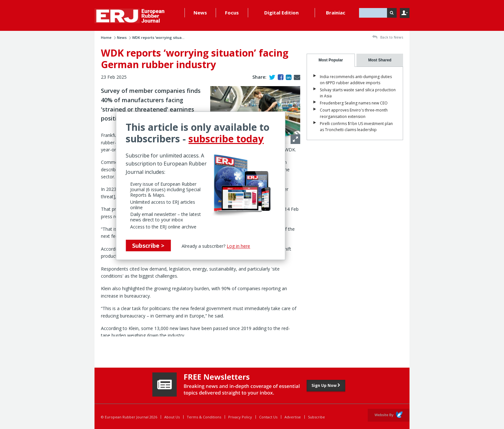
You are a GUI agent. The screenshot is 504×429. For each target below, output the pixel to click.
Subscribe (316, 417)
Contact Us (268, 417)
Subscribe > (148, 246)
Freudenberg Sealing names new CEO (354, 103)
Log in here (238, 246)
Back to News (388, 37)
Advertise (293, 417)
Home (106, 37)
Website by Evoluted (389, 415)
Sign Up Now (326, 385)
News (200, 13)
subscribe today (226, 139)
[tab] (331, 60)
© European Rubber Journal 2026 (129, 417)
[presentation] (331, 60)
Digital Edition (281, 13)
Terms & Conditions (204, 417)
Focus (232, 13)
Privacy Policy (240, 417)
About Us (172, 417)
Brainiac (336, 13)
